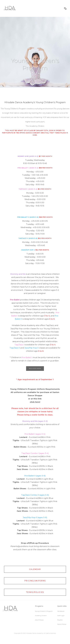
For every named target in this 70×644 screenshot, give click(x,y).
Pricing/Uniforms (35, 581)
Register (60, 620)
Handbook (61, 611)
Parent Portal (62, 624)
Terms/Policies (35, 592)
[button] (65, 8)
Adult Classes (39, 620)
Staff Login (61, 616)
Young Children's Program (44, 611)
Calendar (35, 569)
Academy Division (41, 616)
